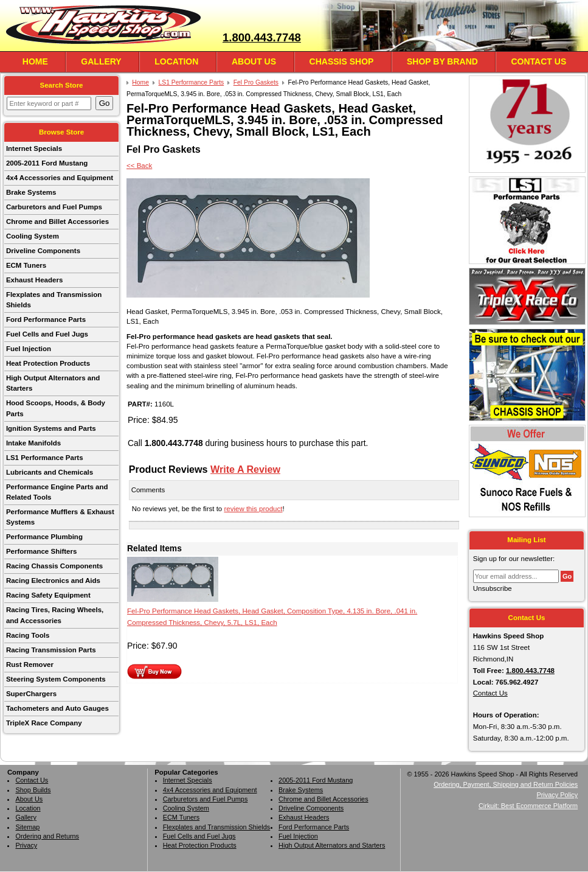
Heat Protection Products (48, 363)
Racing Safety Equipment (48, 595)
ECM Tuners (26, 265)
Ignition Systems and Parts (51, 428)
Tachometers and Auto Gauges (57, 708)
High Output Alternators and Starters (53, 383)
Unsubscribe (493, 588)
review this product (253, 509)
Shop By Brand (442, 61)
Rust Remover (30, 664)
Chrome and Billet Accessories (57, 221)
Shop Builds (33, 790)
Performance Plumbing (44, 537)
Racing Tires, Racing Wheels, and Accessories (55, 615)
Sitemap (27, 827)
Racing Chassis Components (54, 566)
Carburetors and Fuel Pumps (54, 207)
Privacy (26, 845)
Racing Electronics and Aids (53, 581)
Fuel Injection (29, 349)
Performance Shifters (41, 551)
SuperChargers (31, 694)
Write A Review (245, 469)
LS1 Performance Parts (45, 458)
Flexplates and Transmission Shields (54, 300)
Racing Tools (28, 635)
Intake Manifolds (33, 443)
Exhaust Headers (34, 280)
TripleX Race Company (44, 723)
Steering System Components (56, 679)
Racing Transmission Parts (51, 650)
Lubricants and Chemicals (50, 472)
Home (35, 61)
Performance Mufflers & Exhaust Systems (60, 517)
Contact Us (538, 61)
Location (176, 61)
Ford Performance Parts (46, 319)
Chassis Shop (342, 61)
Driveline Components (43, 251)
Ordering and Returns (47, 836)
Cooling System (33, 236)
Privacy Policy (557, 795)
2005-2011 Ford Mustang (47, 163)
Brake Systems (31, 192)
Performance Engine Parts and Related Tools (57, 492)
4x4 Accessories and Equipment (60, 178)
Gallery (101, 61)
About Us (254, 61)
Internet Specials (34, 148)
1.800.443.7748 (262, 37)
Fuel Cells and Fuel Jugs (47, 334)
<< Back (139, 166)
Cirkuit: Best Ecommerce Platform (528, 806)
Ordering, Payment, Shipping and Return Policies (506, 784)
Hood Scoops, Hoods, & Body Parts (56, 408)
